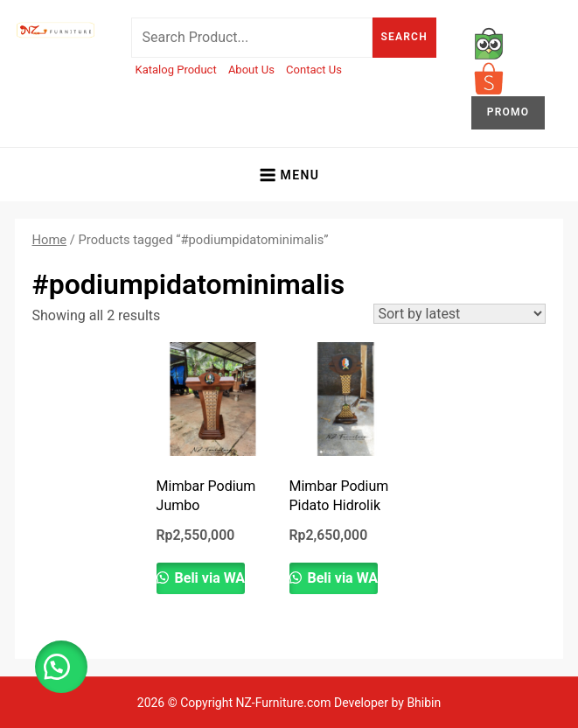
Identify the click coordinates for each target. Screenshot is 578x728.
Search (404, 37)
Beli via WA (209, 578)
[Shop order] (460, 314)
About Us (251, 70)
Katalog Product (176, 70)
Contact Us (314, 70)
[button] (61, 667)
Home (50, 240)
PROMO (508, 112)
